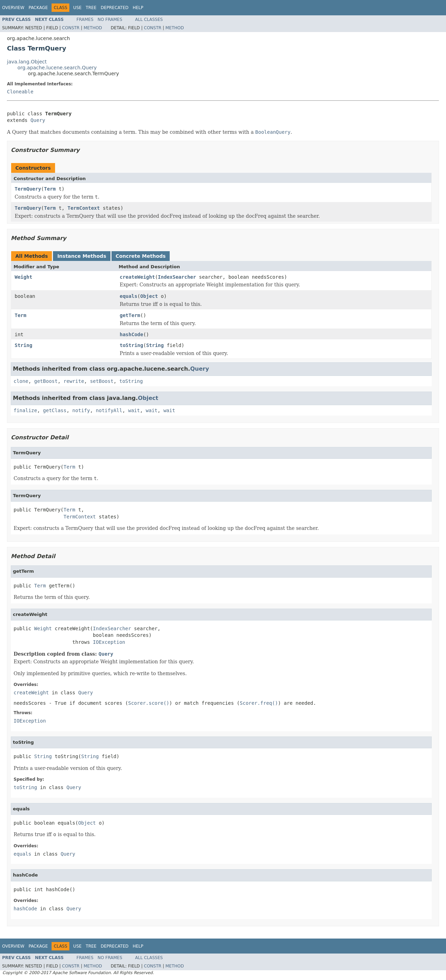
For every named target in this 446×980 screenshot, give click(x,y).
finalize (25, 410)
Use (77, 8)
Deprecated (115, 8)
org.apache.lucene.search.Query (57, 68)
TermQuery (28, 189)
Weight (24, 277)
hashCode (132, 334)
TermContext (84, 208)
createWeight (137, 277)
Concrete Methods (141, 256)
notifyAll (109, 410)
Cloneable (20, 92)
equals (129, 296)
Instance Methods (82, 256)
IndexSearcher (177, 277)
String (24, 345)
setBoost (102, 381)
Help (138, 8)
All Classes (149, 20)
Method (93, 28)
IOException (109, 642)
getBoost (46, 381)
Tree (91, 8)
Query (38, 120)
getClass (55, 410)
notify (81, 410)
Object (149, 296)
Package (38, 8)
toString (132, 345)
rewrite (74, 381)
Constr (71, 28)
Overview (13, 8)
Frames (85, 20)
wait (134, 410)
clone (21, 381)
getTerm (130, 315)
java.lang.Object (27, 62)
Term (50, 189)
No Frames (110, 20)
